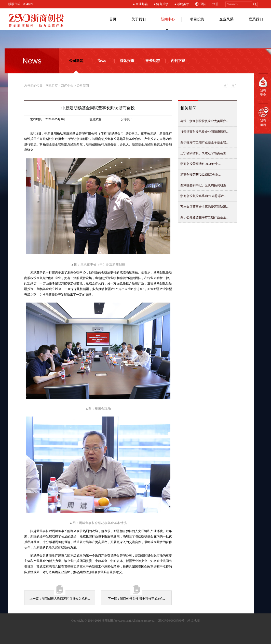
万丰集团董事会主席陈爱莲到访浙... (204, 207)
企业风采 (222, 20)
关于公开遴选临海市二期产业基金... (204, 217)
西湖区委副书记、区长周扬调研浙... (204, 185)
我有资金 (263, 87)
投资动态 (153, 61)
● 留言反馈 (161, 4)
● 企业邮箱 (140, 4)
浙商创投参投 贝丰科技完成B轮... (142, 599)
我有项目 (263, 117)
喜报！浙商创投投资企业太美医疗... (204, 121)
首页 (113, 19)
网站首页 (52, 86)
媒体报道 (127, 61)
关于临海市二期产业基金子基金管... (204, 142)
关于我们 (134, 20)
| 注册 (214, 4)
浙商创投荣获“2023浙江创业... (200, 175)
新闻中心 (164, 24)
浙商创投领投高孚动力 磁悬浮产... (203, 196)
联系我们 (251, 20)
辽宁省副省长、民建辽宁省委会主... (204, 153)
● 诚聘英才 (182, 4)
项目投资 (193, 20)
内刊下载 (178, 61)
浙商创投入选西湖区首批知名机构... (66, 599)
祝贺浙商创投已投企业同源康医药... (204, 132)
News (102, 61)
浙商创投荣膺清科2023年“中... (200, 164)
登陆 (201, 4)
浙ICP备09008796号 (171, 621)
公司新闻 (76, 61)
